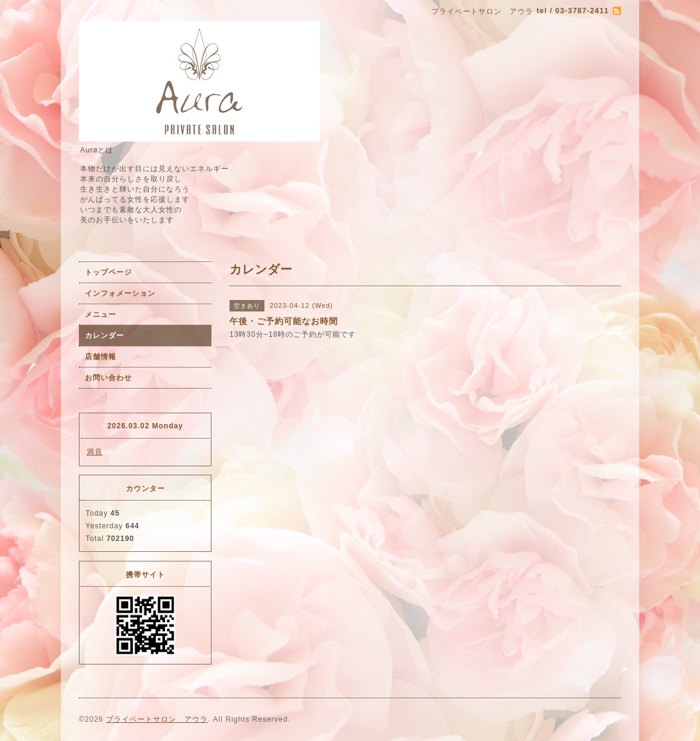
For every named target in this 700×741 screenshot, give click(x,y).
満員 (95, 452)
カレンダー (105, 336)
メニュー (101, 314)
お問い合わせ (108, 378)
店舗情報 (101, 357)
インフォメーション (120, 293)
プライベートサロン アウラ (157, 719)
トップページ (108, 272)
